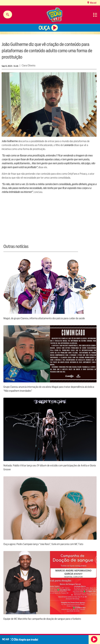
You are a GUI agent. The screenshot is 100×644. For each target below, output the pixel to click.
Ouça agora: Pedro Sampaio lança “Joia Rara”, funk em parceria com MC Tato (43, 544)
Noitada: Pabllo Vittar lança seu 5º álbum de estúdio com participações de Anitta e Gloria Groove (50, 467)
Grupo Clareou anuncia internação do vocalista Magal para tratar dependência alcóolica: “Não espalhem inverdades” (49, 389)
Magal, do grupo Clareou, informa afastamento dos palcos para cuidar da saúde (44, 318)
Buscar (8, 14)
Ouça (44, 28)
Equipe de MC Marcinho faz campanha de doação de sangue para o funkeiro (42, 619)
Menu (95, 15)
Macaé (93, 3)
